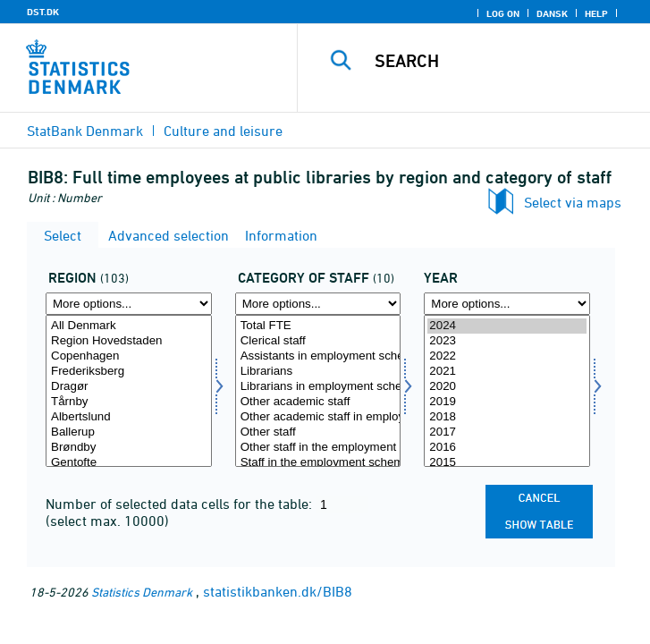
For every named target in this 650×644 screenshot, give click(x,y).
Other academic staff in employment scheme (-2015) (318, 417)
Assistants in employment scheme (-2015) (318, 356)
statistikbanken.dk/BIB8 (278, 591)
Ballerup (129, 432)
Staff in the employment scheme (318, 463)
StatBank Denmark (85, 131)
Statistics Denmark (142, 592)
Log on (503, 13)
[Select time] (507, 391)
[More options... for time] (507, 304)
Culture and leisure (223, 131)
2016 (507, 448)
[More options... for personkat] (318, 304)
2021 (507, 372)
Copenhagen (129, 356)
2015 (507, 463)
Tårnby (129, 402)
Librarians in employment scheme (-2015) (318, 387)
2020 (507, 387)
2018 (507, 417)
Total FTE (318, 326)
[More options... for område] (129, 304)
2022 (507, 356)
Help (596, 13)
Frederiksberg (129, 372)
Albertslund (129, 417)
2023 (507, 341)
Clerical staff (318, 341)
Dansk (552, 13)
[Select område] (129, 391)
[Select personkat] (318, 391)
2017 (507, 432)
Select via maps (573, 202)
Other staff (318, 432)
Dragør (129, 387)
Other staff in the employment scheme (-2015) (318, 448)
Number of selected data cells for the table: (181, 504)
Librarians (318, 372)
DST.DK (43, 12)
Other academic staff (318, 402)
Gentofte (129, 463)
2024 (507, 326)
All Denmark (129, 326)
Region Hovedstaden (129, 341)
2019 (507, 402)
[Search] (507, 61)
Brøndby (129, 448)
